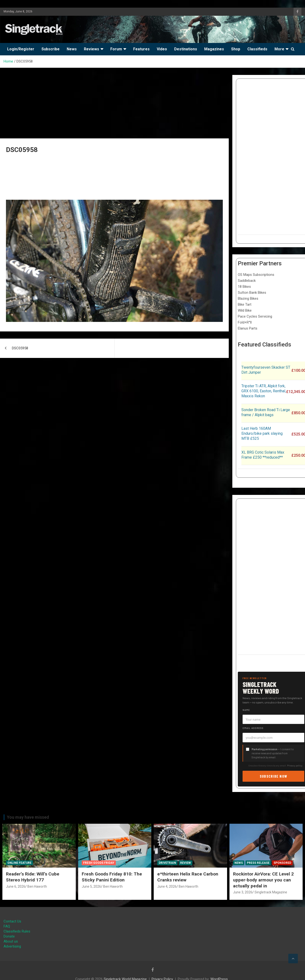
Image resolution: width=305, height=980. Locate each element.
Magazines (214, 49)
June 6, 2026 (16, 886)
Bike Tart (245, 304)
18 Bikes (244, 287)
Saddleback (247, 281)
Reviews (91, 49)
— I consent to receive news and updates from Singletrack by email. (273, 753)
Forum (116, 49)
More (279, 49)
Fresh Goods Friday (99, 863)
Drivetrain (167, 863)
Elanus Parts (248, 328)
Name (246, 710)
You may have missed (28, 817)
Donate (9, 936)
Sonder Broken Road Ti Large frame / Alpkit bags (266, 412)
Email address (253, 728)
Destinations (186, 49)
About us (11, 941)
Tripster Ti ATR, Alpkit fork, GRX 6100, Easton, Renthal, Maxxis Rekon (264, 391)
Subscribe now (274, 776)
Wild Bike (245, 310)
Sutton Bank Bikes (252, 293)
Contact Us (12, 921)
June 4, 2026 (167, 886)
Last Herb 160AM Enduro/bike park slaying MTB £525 (262, 433)
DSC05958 (20, 348)
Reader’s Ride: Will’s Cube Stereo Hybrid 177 (33, 877)
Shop (236, 49)
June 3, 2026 (243, 892)
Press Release (258, 863)
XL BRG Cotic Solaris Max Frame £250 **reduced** (263, 455)
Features (141, 49)
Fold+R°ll (245, 322)
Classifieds (257, 49)
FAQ (7, 926)
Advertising (12, 946)
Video (162, 49)
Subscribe (51, 49)
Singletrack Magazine (271, 892)
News (72, 49)
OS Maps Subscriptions (256, 275)
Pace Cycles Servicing (255, 316)
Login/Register (21, 49)
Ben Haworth (37, 886)
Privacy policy (295, 765)
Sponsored (282, 863)
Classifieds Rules (17, 931)
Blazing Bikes (248, 299)
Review (186, 863)
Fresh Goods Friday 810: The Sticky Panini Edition (112, 877)
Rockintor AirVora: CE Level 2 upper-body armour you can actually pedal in (263, 880)
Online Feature (19, 863)
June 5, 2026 (91, 886)
